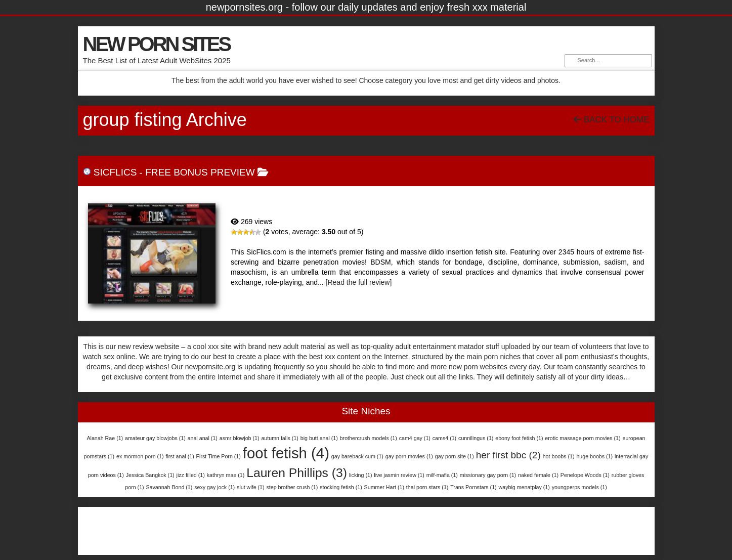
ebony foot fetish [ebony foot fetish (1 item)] (519, 438)
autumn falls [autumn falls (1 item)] (279, 438)
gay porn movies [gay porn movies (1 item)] (409, 456)
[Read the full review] (359, 282)
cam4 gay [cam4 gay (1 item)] (415, 438)
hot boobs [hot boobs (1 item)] (559, 456)
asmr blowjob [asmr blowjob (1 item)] (240, 438)
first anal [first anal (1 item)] (180, 456)
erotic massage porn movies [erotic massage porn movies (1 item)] (583, 438)
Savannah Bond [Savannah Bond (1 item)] (169, 487)
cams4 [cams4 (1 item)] (444, 438)
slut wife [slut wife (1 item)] (250, 487)
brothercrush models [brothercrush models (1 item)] (369, 438)
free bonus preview (200, 172)
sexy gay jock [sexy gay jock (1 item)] (214, 487)
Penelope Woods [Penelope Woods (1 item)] (585, 475)
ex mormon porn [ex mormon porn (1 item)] (140, 456)
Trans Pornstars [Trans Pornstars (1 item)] (473, 487)
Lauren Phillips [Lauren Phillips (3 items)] (297, 473)
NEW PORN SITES (157, 44)
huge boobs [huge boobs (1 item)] (594, 456)
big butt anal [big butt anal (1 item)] (319, 438)
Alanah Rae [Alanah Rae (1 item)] (105, 438)
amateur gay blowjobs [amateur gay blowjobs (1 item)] (155, 438)
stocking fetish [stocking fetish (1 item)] (341, 487)
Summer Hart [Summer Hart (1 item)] (384, 487)
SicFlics (115, 172)
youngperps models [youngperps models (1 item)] (579, 487)
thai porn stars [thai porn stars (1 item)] (427, 487)
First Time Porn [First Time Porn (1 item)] (219, 456)
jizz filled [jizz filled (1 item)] (191, 475)
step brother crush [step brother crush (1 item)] (292, 487)
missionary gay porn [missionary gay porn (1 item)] (488, 475)
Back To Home (611, 120)
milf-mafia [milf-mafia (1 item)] (442, 475)
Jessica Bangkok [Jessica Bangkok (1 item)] (150, 475)
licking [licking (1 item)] (361, 475)
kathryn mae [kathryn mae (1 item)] (226, 475)
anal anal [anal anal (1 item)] (203, 438)
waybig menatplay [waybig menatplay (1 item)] (524, 487)
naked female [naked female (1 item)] (538, 475)
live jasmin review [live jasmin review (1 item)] (399, 475)
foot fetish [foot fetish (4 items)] (286, 453)
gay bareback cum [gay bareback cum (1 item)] (357, 456)
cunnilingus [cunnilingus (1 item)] (476, 438)
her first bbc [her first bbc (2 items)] (508, 455)
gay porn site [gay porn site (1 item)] (455, 456)
